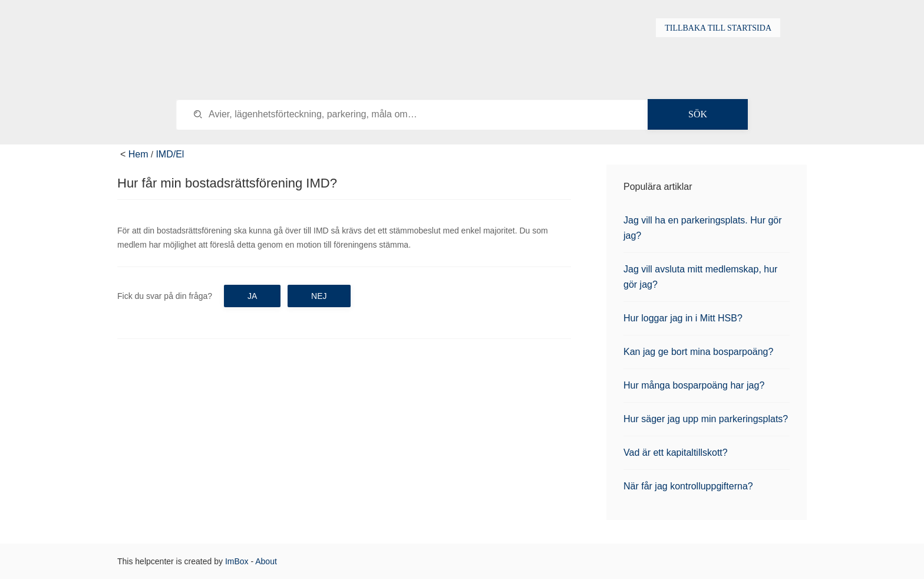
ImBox (237, 561)
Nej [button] (319, 296)
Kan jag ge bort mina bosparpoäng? (698, 352)
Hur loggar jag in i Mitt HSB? (683, 318)
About (266, 561)
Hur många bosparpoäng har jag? (694, 385)
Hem (138, 154)
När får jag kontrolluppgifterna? (688, 486)
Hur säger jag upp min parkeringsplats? (706, 419)
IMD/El (170, 154)
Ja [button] (252, 296)
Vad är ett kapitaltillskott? (676, 453)
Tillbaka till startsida (718, 28)
